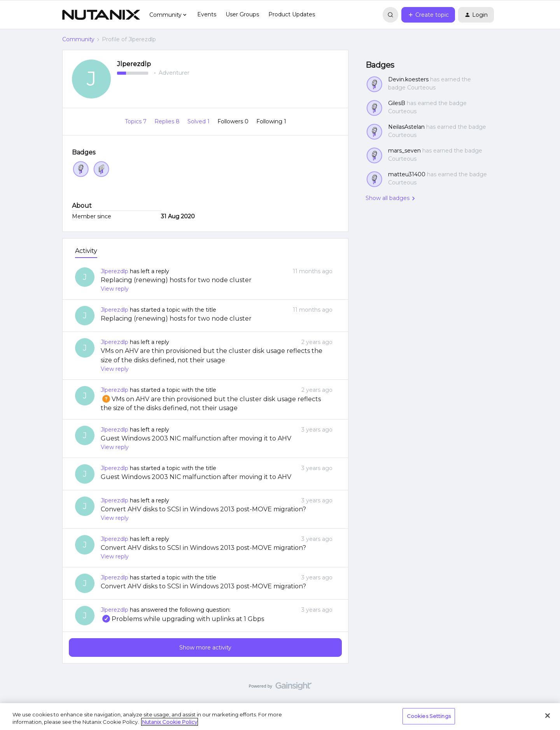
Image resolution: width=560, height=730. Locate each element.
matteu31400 (407, 174)
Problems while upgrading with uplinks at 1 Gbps (182, 619)
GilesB (397, 103)
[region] (280, 717)
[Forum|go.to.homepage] (101, 15)
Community (78, 39)
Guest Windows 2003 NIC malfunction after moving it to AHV (196, 438)
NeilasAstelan (406, 127)
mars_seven (404, 151)
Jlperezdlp (134, 64)
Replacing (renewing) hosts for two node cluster (176, 280)
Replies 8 (168, 121)
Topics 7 (136, 121)
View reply (115, 289)
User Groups (242, 14)
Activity (86, 251)
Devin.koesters (408, 79)
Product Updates (292, 14)
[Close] (548, 716)
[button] (428, 15)
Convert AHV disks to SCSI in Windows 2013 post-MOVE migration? (203, 509)
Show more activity (205, 648)
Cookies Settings (429, 716)
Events (207, 14)
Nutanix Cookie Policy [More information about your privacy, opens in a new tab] (170, 722)
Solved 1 (199, 121)
